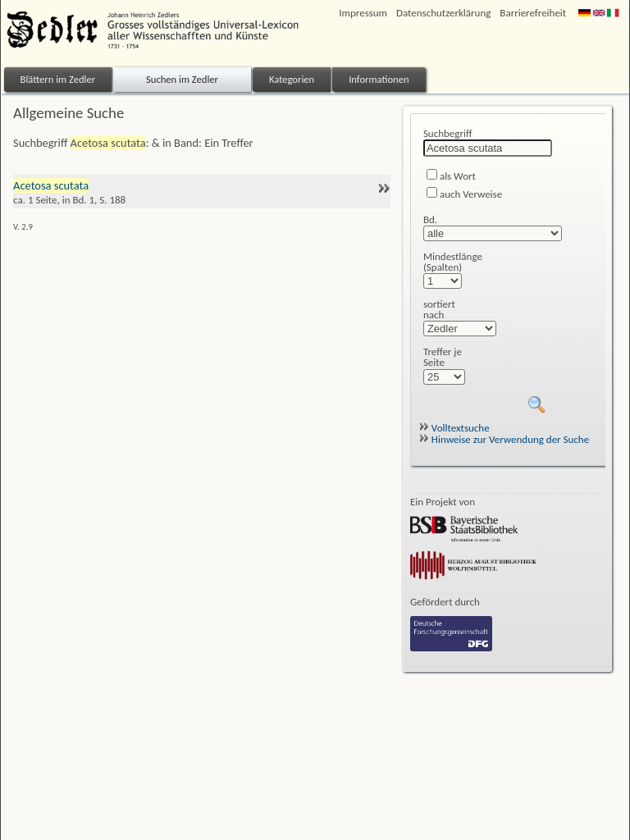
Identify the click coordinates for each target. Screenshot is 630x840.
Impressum (363, 13)
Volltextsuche (454, 428)
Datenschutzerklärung (443, 13)
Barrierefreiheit (533, 13)
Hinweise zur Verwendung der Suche (504, 439)
